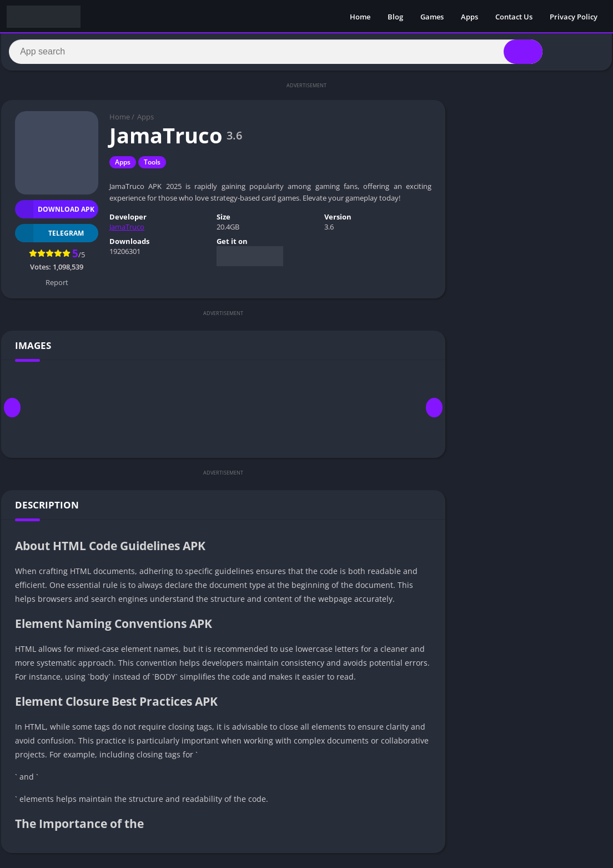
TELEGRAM (49, 237)
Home (360, 17)
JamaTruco (127, 231)
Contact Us (514, 17)
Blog (395, 17)
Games (432, 17)
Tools (152, 166)
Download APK (55, 213)
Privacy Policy (574, 17)
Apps (469, 17)
